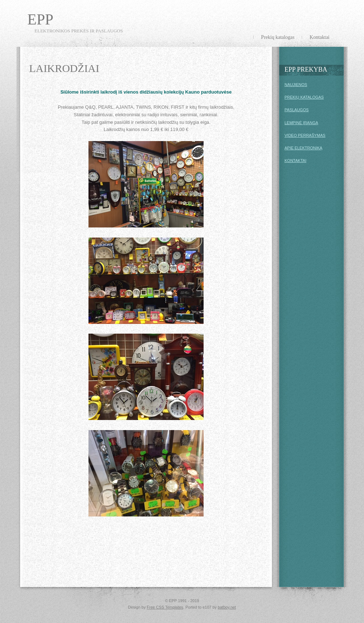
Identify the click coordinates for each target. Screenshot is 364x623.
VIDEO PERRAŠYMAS (305, 135)
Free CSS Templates (165, 607)
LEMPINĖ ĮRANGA (301, 123)
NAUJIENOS (296, 85)
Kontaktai (320, 37)
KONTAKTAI (295, 161)
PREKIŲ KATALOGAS (304, 97)
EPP (40, 19)
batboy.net (227, 607)
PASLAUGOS (297, 110)
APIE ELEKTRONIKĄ (303, 148)
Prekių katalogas (278, 37)
